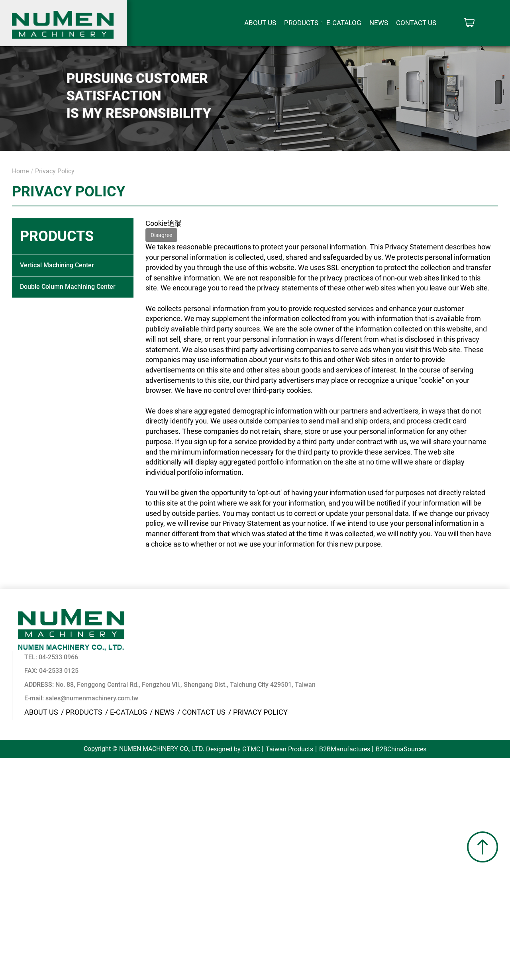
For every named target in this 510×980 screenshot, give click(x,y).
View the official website (80, 813)
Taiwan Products (289, 707)
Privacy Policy (55, 171)
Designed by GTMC (233, 707)
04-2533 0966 (180, 615)
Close (9, 721)
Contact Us (416, 23)
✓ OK (255, 975)
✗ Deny (12, 752)
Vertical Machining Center (57, 265)
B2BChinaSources (401, 707)
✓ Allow (13, 741)
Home (20, 171)
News (379, 23)
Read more (20, 813)
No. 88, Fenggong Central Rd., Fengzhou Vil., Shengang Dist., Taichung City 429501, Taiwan (307, 642)
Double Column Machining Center (68, 287)
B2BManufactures (345, 707)
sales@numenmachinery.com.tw (213, 656)
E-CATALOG (344, 23)
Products (301, 23)
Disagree (161, 235)
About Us (260, 23)
